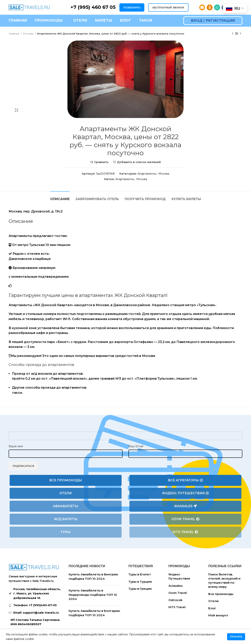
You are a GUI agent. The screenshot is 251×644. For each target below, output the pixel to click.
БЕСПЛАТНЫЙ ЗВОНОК (168, 7)
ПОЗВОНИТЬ (132, 7)
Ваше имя (16, 446)
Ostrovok (175, 600)
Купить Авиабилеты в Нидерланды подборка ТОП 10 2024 (93, 595)
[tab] (60, 197)
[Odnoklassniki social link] (210, 7)
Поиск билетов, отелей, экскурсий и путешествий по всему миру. (224, 581)
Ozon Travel (185, 519)
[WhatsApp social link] (217, 7)
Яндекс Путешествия (186, 493)
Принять (236, 637)
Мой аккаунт (218, 615)
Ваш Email (136, 446)
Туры (66, 532)
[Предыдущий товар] (233, 34)
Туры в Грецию (140, 589)
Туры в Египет (140, 574)
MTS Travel (185, 532)
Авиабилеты (66, 506)
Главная (14, 34)
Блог (212, 608)
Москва (28, 34)
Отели (66, 493)
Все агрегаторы (185, 480)
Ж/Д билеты (66, 519)
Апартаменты (147, 174)
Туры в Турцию (140, 582)
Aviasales (185, 506)
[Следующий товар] (240, 34)
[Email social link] (202, 7)
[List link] (36, 605)
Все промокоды (66, 480)
